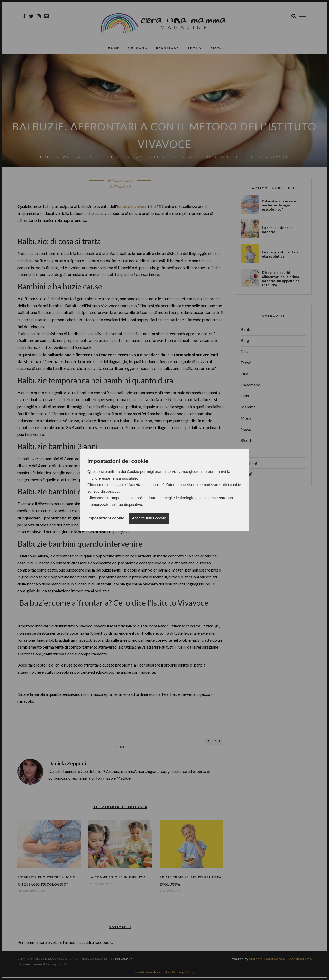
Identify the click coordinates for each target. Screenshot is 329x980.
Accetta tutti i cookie (149, 518)
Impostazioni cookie (106, 518)
